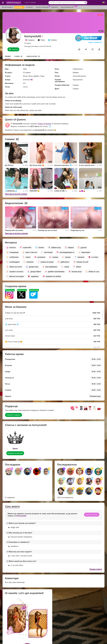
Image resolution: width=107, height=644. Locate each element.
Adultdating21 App (68, 7)
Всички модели (7, 7)
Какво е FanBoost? (95, 42)
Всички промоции (43, 7)
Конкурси (55, 7)
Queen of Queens (45, 124)
